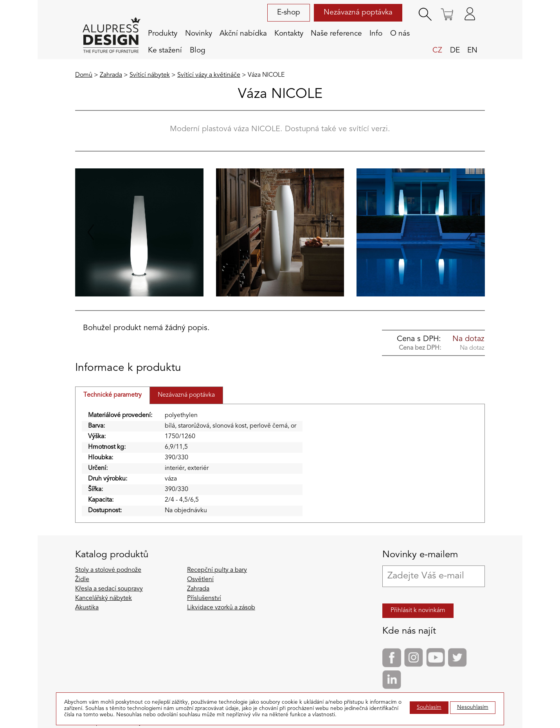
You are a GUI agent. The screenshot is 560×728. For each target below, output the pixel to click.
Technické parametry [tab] (113, 395)
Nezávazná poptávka (358, 13)
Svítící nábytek (150, 75)
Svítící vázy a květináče (209, 75)
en (472, 51)
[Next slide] (469, 232)
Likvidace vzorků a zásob (221, 608)
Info (376, 34)
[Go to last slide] (91, 232)
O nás (400, 34)
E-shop (289, 13)
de (455, 51)
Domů (84, 75)
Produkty (163, 34)
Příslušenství (204, 598)
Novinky (199, 34)
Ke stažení (165, 51)
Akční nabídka (243, 34)
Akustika (87, 608)
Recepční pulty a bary (217, 570)
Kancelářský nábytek (104, 598)
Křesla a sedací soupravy (109, 589)
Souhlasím (429, 707)
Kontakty (289, 34)
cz (437, 51)
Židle (82, 580)
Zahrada (111, 75)
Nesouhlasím (473, 707)
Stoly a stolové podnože (108, 570)
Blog (198, 51)
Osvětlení (200, 580)
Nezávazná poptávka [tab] (186, 395)
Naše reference (336, 34)
